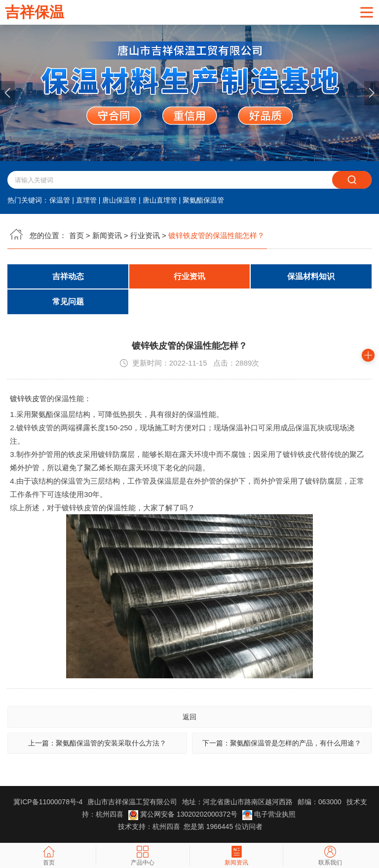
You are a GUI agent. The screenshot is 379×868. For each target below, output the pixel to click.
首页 (76, 235)
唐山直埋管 (160, 200)
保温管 (60, 200)
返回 (189, 717)
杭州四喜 (166, 827)
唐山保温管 (119, 200)
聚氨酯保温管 (203, 200)
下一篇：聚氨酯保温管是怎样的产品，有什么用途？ (282, 744)
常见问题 (68, 302)
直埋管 (86, 200)
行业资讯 (145, 235)
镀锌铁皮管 (28, 398)
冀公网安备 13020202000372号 (184, 815)
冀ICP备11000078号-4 (48, 802)
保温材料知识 (311, 276)
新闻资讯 (107, 235)
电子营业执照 (269, 815)
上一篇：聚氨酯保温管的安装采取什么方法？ (97, 744)
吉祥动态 (68, 276)
